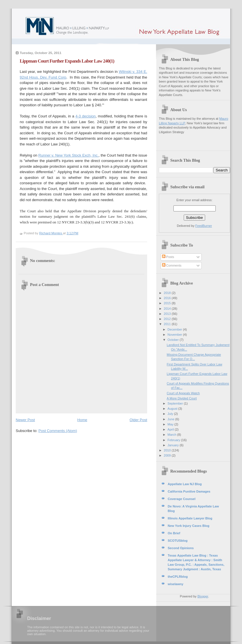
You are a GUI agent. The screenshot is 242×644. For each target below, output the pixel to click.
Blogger (203, 596)
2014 (168, 309)
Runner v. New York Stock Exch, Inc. (68, 155)
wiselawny (176, 584)
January (173, 445)
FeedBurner (204, 226)
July (171, 414)
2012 (168, 319)
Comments (172, 265)
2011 (168, 324)
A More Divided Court (182, 398)
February (174, 440)
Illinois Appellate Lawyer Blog (190, 518)
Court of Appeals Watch (183, 393)
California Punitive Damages (189, 491)
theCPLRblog (178, 577)
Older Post (138, 420)
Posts (168, 257)
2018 (168, 293)
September (176, 403)
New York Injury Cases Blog (189, 526)
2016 (168, 298)
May (171, 424)
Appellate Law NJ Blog (185, 484)
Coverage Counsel (182, 499)
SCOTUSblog (178, 541)
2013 (168, 314)
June (171, 419)
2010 (168, 450)
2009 (168, 455)
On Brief (174, 533)
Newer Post (25, 420)
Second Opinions (181, 548)
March (172, 435)
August (173, 409)
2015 (168, 303)
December (175, 329)
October (173, 340)
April (171, 429)
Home (82, 420)
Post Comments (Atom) (58, 431)
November (175, 335)
